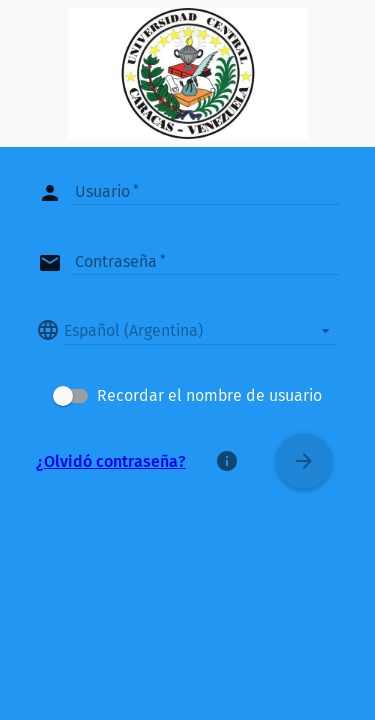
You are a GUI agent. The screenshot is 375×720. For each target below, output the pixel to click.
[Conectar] (304, 461)
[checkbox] (187, 396)
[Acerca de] (227, 461)
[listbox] (200, 330)
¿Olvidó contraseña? (111, 461)
